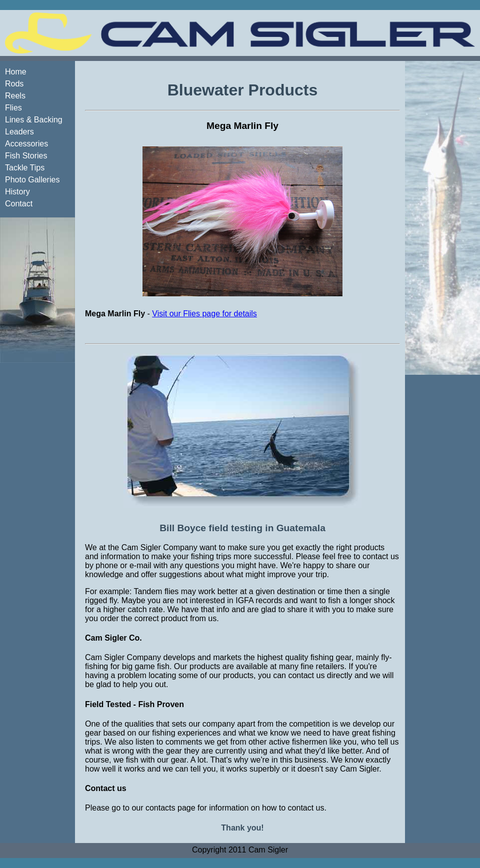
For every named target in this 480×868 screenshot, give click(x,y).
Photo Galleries (32, 180)
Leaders (19, 132)
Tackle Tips (25, 168)
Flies (13, 108)
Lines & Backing (34, 120)
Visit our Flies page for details (204, 314)
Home (16, 72)
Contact (19, 204)
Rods (14, 84)
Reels (15, 96)
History (17, 192)
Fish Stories (26, 156)
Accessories (26, 144)
